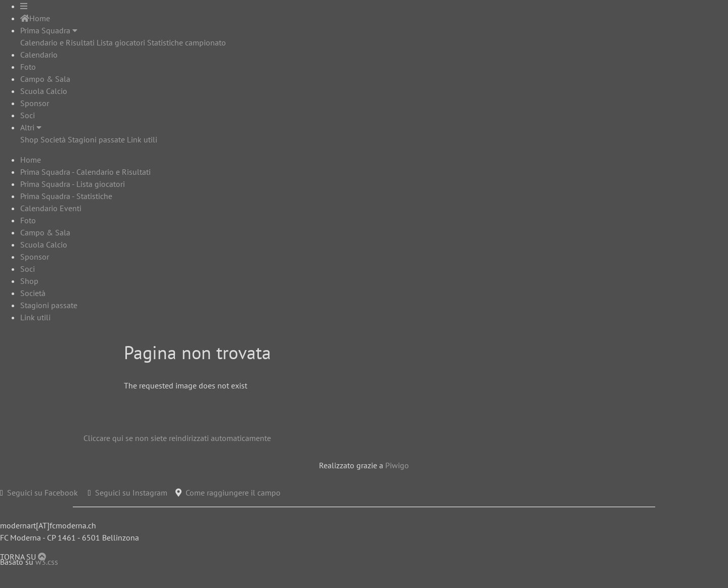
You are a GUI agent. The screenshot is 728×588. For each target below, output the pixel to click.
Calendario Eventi (51, 208)
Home (35, 18)
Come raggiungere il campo (233, 493)
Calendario (39, 55)
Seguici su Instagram (131, 493)
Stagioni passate (96, 139)
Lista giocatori (121, 42)
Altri (31, 127)
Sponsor (35, 103)
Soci (28, 115)
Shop (29, 139)
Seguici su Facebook (42, 493)
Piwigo (397, 465)
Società (53, 139)
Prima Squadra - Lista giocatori (73, 184)
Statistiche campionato (187, 42)
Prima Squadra (49, 30)
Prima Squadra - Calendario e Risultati (85, 172)
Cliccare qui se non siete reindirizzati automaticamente (177, 438)
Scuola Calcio (44, 91)
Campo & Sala (45, 79)
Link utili (142, 139)
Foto (28, 67)
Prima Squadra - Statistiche (66, 196)
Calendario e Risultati (57, 42)
